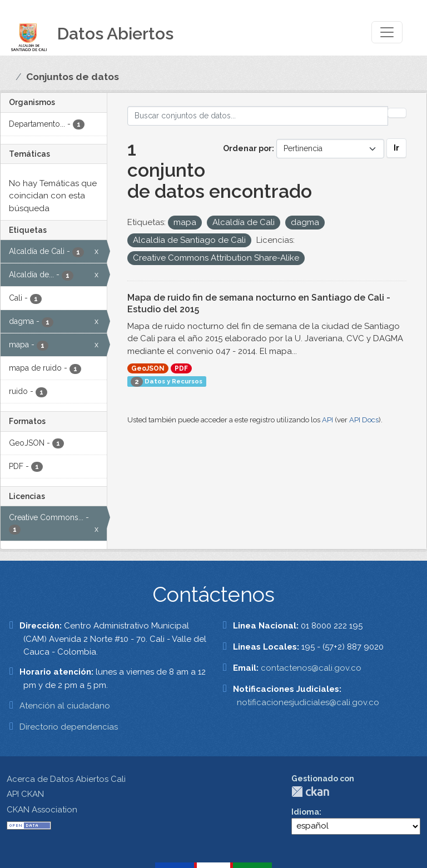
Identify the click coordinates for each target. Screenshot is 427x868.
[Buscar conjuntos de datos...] (258, 116)
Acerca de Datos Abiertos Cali (66, 779)
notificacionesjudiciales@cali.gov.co (308, 702)
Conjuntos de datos (73, 77)
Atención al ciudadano (65, 706)
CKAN (310, 792)
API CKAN (25, 794)
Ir (396, 148)
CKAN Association (42, 810)
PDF (181, 368)
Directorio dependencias (69, 727)
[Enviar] (397, 113)
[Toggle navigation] (387, 32)
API (327, 420)
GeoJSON (148, 368)
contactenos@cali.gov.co (311, 668)
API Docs (364, 420)
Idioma (305, 812)
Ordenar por (247, 148)
